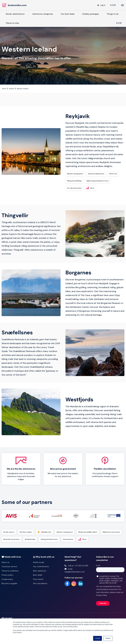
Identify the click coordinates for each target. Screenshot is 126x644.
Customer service (9, 570)
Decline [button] (108, 638)
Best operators (40, 574)
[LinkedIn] (80, 587)
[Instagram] (74, 587)
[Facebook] (67, 587)
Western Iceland (23, 89)
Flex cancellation (40, 587)
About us (5, 565)
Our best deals (68, 14)
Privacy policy (7, 578)
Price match (38, 582)
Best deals (38, 578)
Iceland (11, 89)
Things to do (113, 14)
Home (4, 89)
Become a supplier (9, 587)
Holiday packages (91, 14)
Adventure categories (43, 14)
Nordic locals (39, 565)
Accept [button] (98, 638)
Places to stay (12, 23)
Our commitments (41, 570)
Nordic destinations (15, 14)
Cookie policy (7, 582)
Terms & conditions (10, 574)
